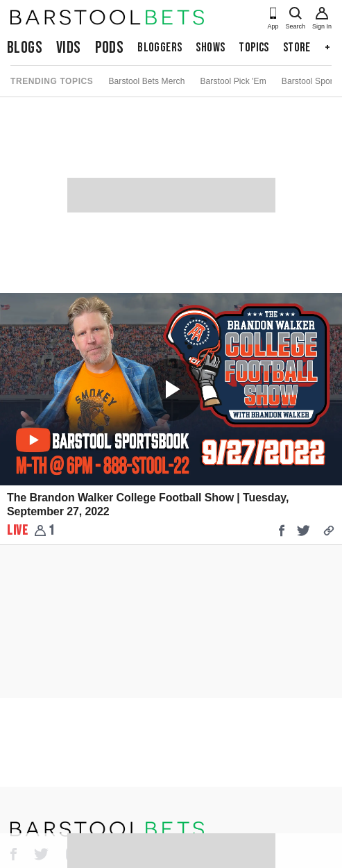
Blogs (25, 48)
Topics (254, 48)
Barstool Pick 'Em (233, 81)
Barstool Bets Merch (146, 81)
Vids (69, 48)
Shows (210, 48)
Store (297, 48)
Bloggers (160, 48)
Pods (110, 48)
